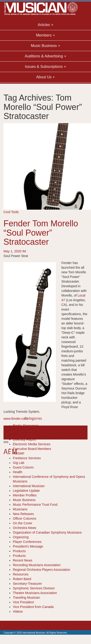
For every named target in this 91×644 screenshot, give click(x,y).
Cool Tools (11, 212)
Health (17, 472)
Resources (21, 574)
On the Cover (23, 523)
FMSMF (19, 453)
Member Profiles (25, 495)
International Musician (29, 486)
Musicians (20, 509)
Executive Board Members (32, 449)
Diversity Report (24, 439)
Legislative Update (26, 491)
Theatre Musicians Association (35, 593)
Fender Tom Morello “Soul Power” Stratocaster (41, 233)
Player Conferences (27, 542)
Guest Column (23, 467)
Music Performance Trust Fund (35, 505)
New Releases (23, 514)
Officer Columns (24, 519)
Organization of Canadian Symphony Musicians (47, 532)
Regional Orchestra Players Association (42, 570)
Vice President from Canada (33, 607)
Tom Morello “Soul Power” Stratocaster (56, 433)
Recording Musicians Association (37, 565)
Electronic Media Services (32, 444)
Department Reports (28, 435)
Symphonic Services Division (34, 588)
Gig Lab (19, 463)
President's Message (28, 546)
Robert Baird (22, 579)
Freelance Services (27, 458)
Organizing (21, 537)
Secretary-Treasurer (27, 584)
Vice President (23, 602)
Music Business (24, 500)
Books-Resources (26, 426)
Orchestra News (24, 528)
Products (19, 551)
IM (24, 251)
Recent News (23, 560)
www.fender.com (16, 419)
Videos (18, 611)
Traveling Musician (26, 598)
